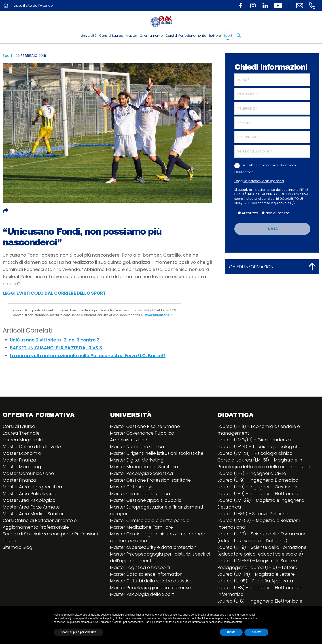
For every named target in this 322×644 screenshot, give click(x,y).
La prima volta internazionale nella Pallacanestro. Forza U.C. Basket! (88, 356)
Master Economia (22, 453)
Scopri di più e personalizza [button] (78, 632)
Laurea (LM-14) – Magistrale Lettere (256, 574)
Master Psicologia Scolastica (142, 473)
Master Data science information (146, 574)
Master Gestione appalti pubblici (146, 500)
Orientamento (151, 36)
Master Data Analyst (133, 487)
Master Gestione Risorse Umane (145, 426)
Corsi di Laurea (111, 36)
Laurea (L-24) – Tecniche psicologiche (259, 447)
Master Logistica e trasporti (140, 567)
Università (89, 36)
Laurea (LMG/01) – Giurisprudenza (254, 440)
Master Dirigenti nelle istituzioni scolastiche (157, 453)
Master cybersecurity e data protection (153, 547)
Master (131, 36)
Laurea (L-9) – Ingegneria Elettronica (258, 494)
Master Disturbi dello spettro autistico (151, 581)
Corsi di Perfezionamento (186, 36)
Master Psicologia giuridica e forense (150, 588)
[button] (266, 616)
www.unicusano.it (159, 315)
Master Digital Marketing (137, 460)
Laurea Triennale (21, 433)
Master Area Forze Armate (31, 507)
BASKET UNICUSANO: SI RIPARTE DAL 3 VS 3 (56, 348)
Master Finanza (19, 460)
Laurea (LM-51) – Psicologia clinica (255, 453)
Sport (228, 36)
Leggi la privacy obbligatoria (259, 181)
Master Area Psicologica (29, 500)
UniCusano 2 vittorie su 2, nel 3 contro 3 (55, 340)
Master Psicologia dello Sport (142, 594)
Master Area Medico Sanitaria (35, 514)
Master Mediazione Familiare (141, 527)
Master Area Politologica (30, 494)
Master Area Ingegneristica (32, 487)
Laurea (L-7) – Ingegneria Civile (252, 473)
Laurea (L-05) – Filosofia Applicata (255, 581)
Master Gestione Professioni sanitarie (150, 480)
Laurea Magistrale (23, 440)
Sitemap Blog (18, 547)
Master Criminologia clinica (140, 494)
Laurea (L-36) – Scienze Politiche (253, 514)
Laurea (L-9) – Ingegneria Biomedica (258, 480)
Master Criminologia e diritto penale (150, 520)
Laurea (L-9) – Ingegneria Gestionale (258, 487)
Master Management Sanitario (144, 467)
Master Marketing (22, 467)
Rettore (215, 36)
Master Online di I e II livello (32, 447)
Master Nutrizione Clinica (137, 447)
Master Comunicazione (28, 473)
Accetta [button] (256, 632)
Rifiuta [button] (231, 632)
